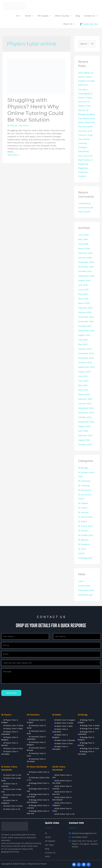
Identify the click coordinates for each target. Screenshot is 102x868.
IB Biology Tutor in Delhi (89, 729)
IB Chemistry (85, 481)
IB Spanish (83, 540)
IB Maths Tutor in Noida (64, 723)
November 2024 (86, 321)
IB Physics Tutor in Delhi (13, 729)
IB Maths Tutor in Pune (63, 744)
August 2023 (84, 372)
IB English (83, 503)
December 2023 (86, 353)
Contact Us (89, 16)
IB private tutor (86, 535)
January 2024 (85, 349)
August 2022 (84, 426)
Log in (81, 581)
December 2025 (86, 262)
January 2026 (85, 258)
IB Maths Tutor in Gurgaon (64, 720)
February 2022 (85, 435)
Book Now (11, 693)
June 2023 (83, 381)
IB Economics (85, 490)
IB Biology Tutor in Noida (90, 726)
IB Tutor (82, 549)
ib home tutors (86, 517)
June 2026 (83, 235)
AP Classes (43, 16)
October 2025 (85, 271)
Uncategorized (85, 558)
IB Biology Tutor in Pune (89, 748)
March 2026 (84, 248)
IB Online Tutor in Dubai (13, 806)
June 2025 (83, 290)
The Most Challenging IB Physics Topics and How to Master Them (85, 98)
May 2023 (83, 385)
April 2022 (83, 431)
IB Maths (83, 521)
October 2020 (85, 445)
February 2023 (85, 399)
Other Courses (62, 16)
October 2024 (85, 326)
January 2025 (85, 312)
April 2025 (83, 299)
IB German (83, 512)
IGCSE (28, 16)
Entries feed (84, 586)
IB (17, 16)
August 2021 (84, 440)
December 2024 (86, 317)
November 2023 (86, 358)
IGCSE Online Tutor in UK (64, 814)
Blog (78, 16)
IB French (83, 508)
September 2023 (86, 367)
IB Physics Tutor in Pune (13, 748)
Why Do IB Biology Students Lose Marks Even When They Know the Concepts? (87, 118)
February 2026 (85, 253)
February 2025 (85, 308)
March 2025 (84, 303)
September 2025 (86, 276)
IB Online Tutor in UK (12, 809)
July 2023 (83, 376)
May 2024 (83, 344)
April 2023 (83, 390)
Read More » (13, 155)
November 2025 (86, 267)
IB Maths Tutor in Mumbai (65, 740)
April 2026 (83, 244)
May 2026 (83, 239)
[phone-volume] (89, 24)
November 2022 (86, 413)
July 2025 (83, 285)
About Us (68, 24)
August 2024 (84, 335)
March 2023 (84, 394)
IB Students (84, 544)
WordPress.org (85, 595)
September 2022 (86, 422)
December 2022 (86, 408)
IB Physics (12, 125)
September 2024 (86, 331)
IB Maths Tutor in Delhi (63, 726)
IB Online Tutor (86, 526)
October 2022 (85, 417)
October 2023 (85, 362)
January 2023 (85, 404)
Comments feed (86, 590)
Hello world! (84, 212)
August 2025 (84, 280)
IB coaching (84, 485)
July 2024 (83, 340)
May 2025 (83, 294)
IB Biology (83, 468)
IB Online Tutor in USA (12, 775)
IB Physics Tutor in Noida (13, 726)
